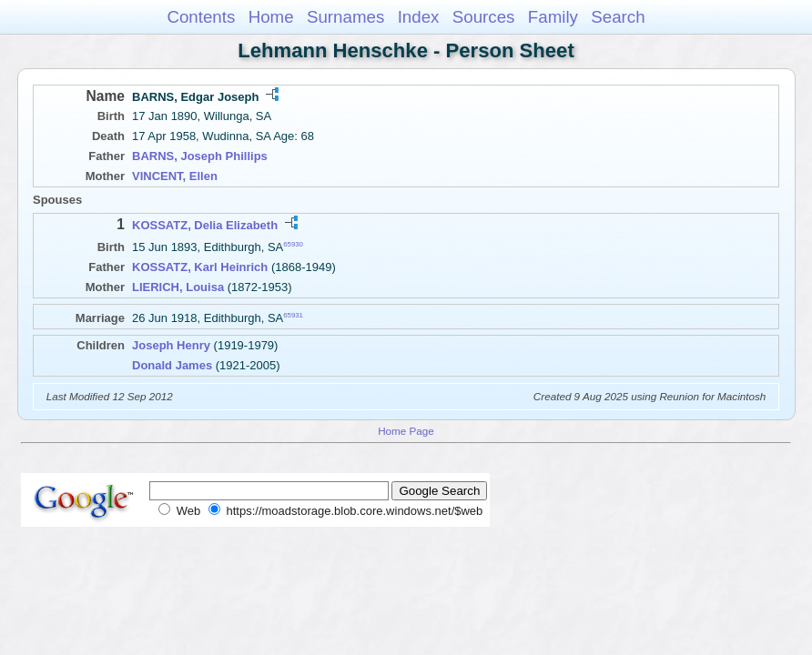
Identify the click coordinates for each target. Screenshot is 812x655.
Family (553, 17)
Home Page (406, 431)
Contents (201, 17)
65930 (293, 244)
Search (618, 17)
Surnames (345, 17)
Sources (484, 17)
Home (271, 17)
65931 (293, 314)
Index (419, 17)
